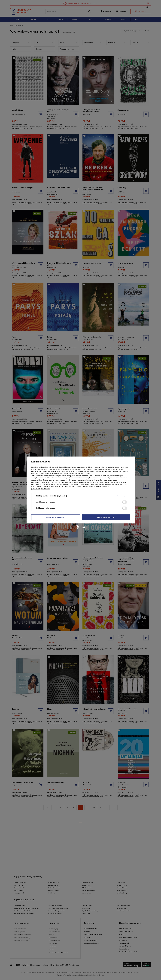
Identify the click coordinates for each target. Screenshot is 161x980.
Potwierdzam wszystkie (106, 517)
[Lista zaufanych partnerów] (41, 489)
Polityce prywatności (103, 486)
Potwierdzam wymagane (55, 517)
